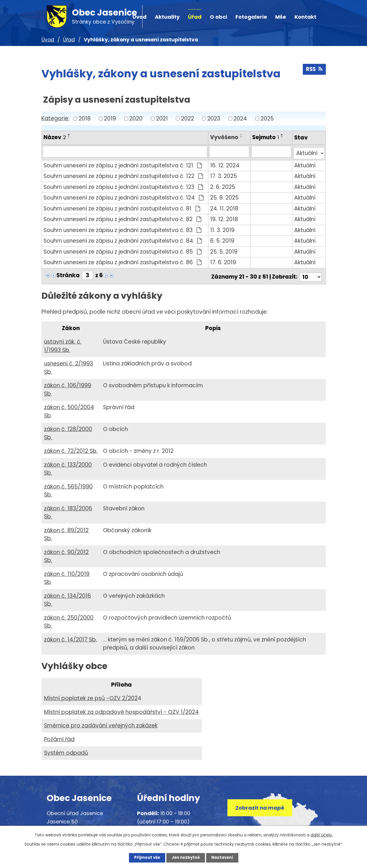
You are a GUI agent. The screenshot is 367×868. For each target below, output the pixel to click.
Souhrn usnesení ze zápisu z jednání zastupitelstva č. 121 (123, 163)
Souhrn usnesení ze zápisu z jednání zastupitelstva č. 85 (123, 250)
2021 (162, 118)
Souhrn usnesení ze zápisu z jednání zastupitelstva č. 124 (124, 196)
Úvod (48, 40)
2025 (267, 118)
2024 (240, 118)
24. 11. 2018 (225, 207)
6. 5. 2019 (223, 239)
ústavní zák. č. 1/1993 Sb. (63, 342)
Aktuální (305, 163)
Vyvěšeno (225, 137)
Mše (281, 17)
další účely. (322, 834)
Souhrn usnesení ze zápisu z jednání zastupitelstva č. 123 (123, 185)
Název (55, 137)
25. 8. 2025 (225, 196)
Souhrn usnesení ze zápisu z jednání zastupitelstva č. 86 (123, 261)
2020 (136, 118)
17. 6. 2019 (224, 261)
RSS (314, 70)
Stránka (68, 274)
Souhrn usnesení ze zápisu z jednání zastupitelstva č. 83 (122, 228)
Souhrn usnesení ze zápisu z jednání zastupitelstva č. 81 (122, 207)
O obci (218, 17)
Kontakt (305, 17)
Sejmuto (266, 137)
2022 (188, 118)
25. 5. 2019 (224, 250)
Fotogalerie (251, 17)
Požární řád (59, 736)
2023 (214, 118)
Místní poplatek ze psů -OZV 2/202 (91, 695)
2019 (110, 118)
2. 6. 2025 (223, 185)
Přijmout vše (144, 857)
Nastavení (226, 857)
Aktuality (167, 17)
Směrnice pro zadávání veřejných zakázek (101, 722)
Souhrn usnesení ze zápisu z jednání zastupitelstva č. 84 (123, 239)
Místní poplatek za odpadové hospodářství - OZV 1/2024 (121, 708)
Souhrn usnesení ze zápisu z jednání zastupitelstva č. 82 (122, 218)
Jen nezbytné (186, 857)
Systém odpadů (66, 749)
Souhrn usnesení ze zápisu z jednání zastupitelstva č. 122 (123, 174)
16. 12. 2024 (225, 163)
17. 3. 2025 (224, 174)
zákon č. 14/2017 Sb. (71, 636)
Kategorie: (55, 118)
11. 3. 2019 (223, 228)
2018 (85, 118)
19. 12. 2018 (225, 218)
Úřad (195, 17)
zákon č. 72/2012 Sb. (71, 448)
